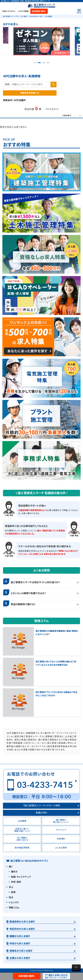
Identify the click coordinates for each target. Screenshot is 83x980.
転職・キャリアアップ (21, 877)
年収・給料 (16, 882)
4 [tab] (48, 64)
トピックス (14, 902)
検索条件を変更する (30, 93)
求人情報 (24, 16)
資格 (13, 892)
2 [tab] (39, 64)
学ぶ (11, 887)
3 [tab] (44, 64)
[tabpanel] (42, 42)
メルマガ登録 (23, 11)
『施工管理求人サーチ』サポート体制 (41, 806)
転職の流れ (42, 813)
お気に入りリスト (9, 11)
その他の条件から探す (36, 16)
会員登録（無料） (39, 11)
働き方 (14, 872)
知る (11, 897)
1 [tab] (35, 64)
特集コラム (14, 908)
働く (11, 867)
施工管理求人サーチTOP (11, 16)
